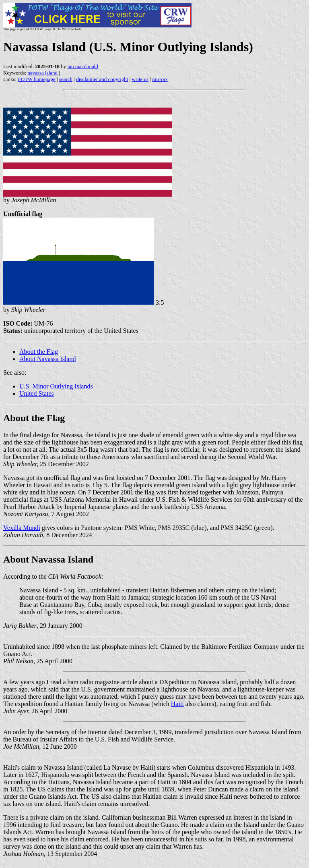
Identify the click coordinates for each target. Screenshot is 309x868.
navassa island (42, 73)
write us (140, 79)
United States (37, 394)
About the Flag (39, 352)
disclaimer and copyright (102, 79)
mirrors (160, 79)
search (66, 79)
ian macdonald (83, 66)
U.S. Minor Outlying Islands (56, 386)
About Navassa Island (47, 359)
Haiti (177, 704)
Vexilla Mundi (22, 528)
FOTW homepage (36, 79)
